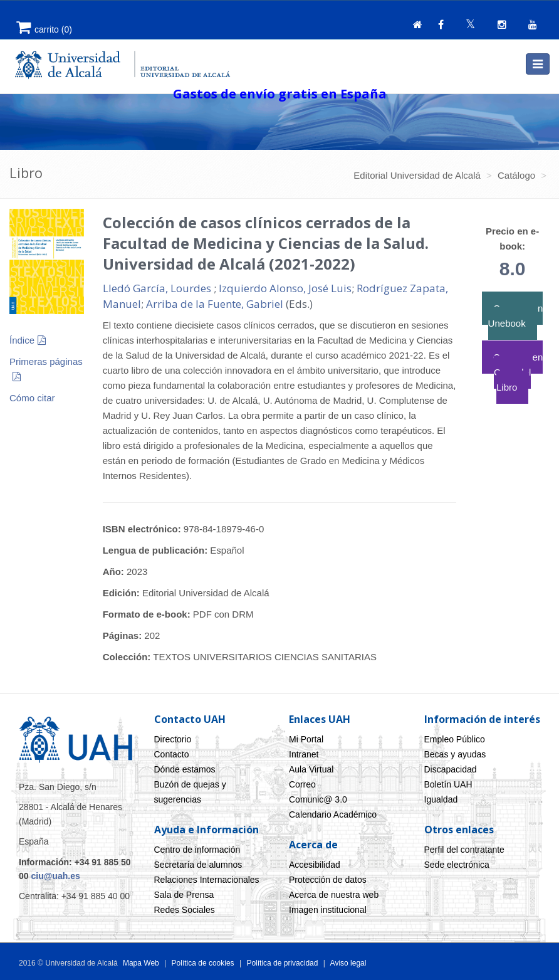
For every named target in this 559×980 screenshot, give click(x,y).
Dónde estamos (185, 769)
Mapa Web (141, 963)
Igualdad (441, 799)
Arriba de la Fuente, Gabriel (215, 304)
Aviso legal (347, 963)
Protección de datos (328, 880)
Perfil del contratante (464, 850)
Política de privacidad (282, 963)
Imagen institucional (328, 910)
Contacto (172, 754)
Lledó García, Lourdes (158, 288)
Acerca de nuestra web (334, 895)
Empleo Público (455, 739)
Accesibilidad (315, 865)
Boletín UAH (448, 784)
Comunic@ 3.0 (318, 799)
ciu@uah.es (55, 876)
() (44, 29)
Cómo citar (32, 398)
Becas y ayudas (455, 754)
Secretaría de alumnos (198, 865)
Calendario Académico (333, 814)
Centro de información (197, 850)
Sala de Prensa (184, 895)
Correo (302, 784)
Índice (22, 340)
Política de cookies (204, 963)
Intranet (304, 754)
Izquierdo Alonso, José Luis (285, 288)
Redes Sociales (185, 910)
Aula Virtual (311, 769)
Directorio (173, 739)
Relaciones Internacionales (207, 880)
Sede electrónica (457, 865)
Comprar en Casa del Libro (518, 372)
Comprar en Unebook (516, 316)
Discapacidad (451, 769)
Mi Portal (306, 739)
